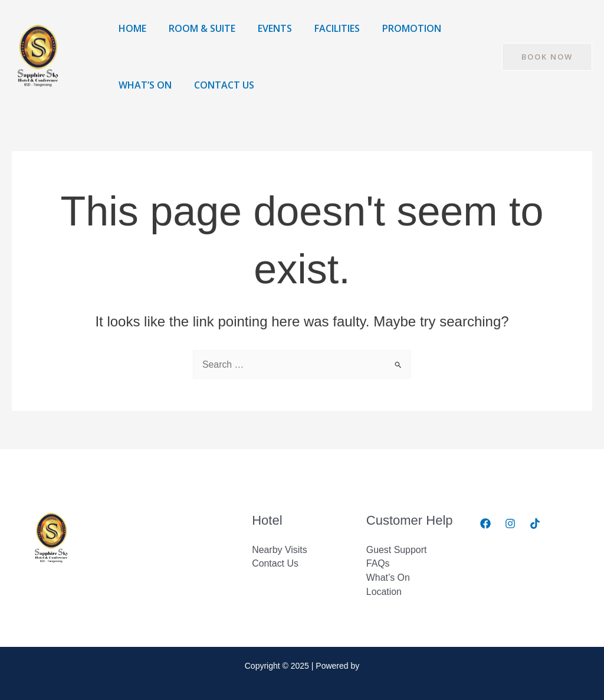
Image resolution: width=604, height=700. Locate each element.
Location (384, 592)
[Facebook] (485, 524)
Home (131, 28)
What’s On (143, 85)
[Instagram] (510, 524)
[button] (547, 57)
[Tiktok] (535, 524)
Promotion (396, 28)
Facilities (325, 28)
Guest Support (397, 549)
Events (266, 28)
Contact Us (219, 85)
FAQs (378, 563)
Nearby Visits (280, 549)
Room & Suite (197, 28)
